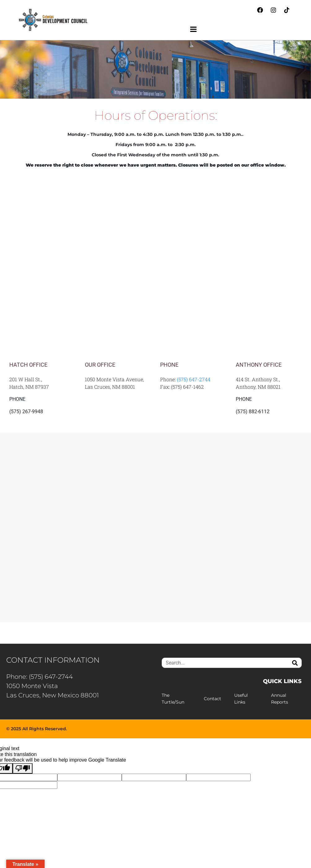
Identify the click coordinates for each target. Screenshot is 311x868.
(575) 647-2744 (194, 379)
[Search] (295, 663)
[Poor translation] (23, 768)
